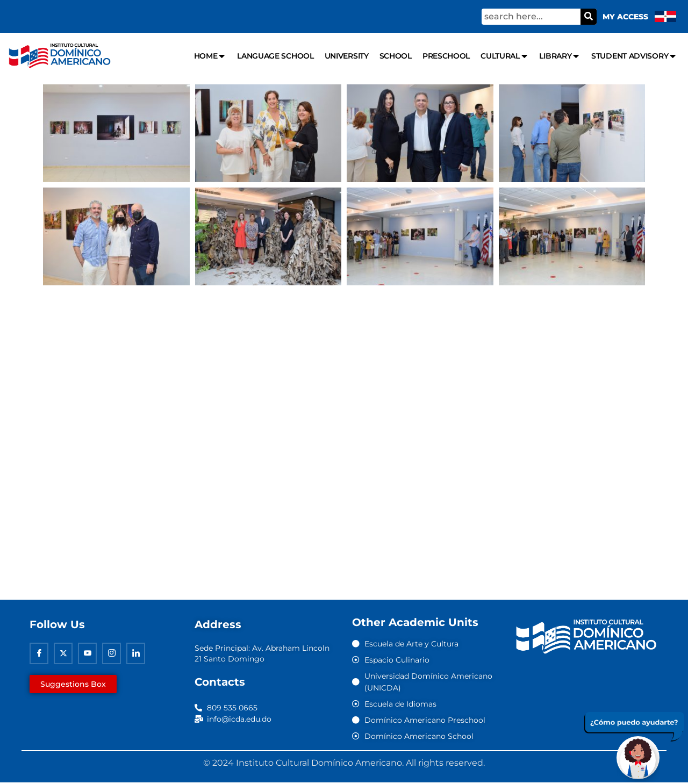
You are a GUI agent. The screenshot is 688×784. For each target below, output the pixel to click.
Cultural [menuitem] (504, 56)
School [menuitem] (396, 56)
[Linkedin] (136, 655)
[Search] (589, 17)
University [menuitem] (347, 56)
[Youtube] (87, 655)
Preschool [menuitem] (446, 56)
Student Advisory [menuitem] (634, 56)
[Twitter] (63, 655)
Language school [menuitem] (275, 56)
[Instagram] (112, 655)
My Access (625, 17)
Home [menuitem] (210, 56)
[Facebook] (39, 655)
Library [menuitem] (560, 56)
